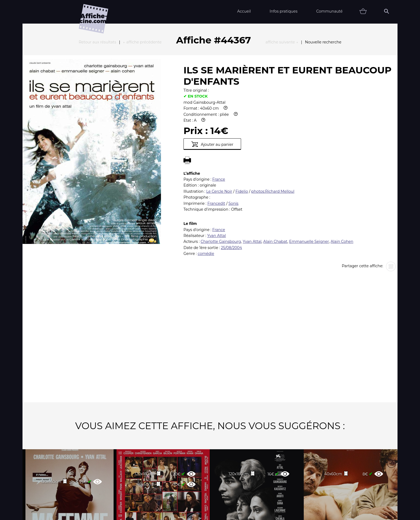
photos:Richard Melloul (273, 132)
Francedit (216, 144)
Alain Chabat (275, 183)
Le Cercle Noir (219, 132)
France (219, 120)
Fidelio (242, 132)
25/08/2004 (232, 189)
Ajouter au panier (212, 85)
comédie (206, 195)
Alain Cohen (342, 183)
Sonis (233, 144)
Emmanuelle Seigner (309, 183)
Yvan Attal (216, 177)
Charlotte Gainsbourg (221, 183)
